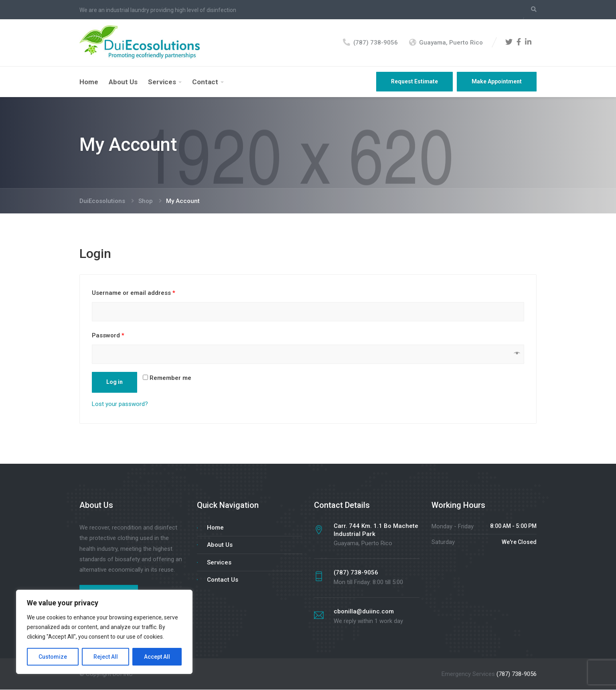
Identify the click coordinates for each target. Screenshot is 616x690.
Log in (114, 382)
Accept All (157, 657)
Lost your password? (120, 404)
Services (162, 82)
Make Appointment (497, 82)
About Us (123, 82)
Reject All (106, 657)
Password (108, 336)
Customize (53, 657)
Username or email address (134, 293)
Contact (205, 82)
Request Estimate (414, 82)
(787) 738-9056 (517, 674)
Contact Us (223, 580)
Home (89, 82)
